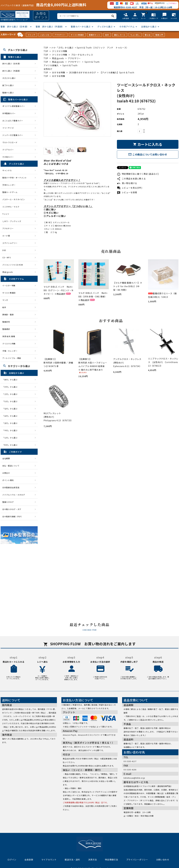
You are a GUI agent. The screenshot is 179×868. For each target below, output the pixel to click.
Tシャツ (6, 214)
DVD (4, 250)
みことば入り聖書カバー (13, 121)
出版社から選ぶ (149, 27)
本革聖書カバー (9, 113)
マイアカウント (49, 860)
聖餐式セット (95, 35)
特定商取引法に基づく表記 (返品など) (138, 174)
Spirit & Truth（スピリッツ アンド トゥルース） (103, 48)
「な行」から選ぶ (11, 409)
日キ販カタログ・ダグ (12, 509)
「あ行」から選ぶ (11, 380)
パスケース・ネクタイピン (14, 199)
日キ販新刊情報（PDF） (13, 516)
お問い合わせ (163, 860)
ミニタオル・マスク (11, 207)
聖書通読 (6, 329)
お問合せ (6, 473)
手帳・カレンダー (10, 351)
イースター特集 (9, 285)
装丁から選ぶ (8, 85)
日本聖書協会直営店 (11, 487)
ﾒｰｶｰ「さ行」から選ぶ (63, 48)
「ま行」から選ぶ (11, 423)
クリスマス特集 (60, 51)
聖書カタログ (8, 502)
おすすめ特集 (59, 72)
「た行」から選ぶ (11, 401)
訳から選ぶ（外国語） (12, 71)
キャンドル (7, 170)
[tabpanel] (77, 109)
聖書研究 (6, 322)
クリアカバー (8, 150)
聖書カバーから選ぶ (81, 27)
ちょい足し (135, 35)
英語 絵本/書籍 (9, 336)
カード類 (6, 236)
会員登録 (29, 860)
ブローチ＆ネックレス (82, 55)
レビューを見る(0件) (130, 188)
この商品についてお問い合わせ (148, 154)
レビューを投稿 (127, 192)
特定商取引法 (111, 860)
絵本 (107, 35)
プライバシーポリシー (137, 860)
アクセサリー (60, 35)
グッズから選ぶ (105, 27)
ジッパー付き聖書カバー (13, 135)
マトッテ (31, 35)
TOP (46, 48)
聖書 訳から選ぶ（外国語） (50, 27)
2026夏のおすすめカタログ (83, 72)
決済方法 (93, 860)
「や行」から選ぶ (11, 430)
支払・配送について (11, 466)
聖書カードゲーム (10, 192)
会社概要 (6, 458)
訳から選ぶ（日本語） (12, 63)
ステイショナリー (10, 243)
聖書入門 (159, 35)
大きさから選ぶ (9, 78)
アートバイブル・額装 (12, 358)
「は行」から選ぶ (11, 416)
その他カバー (8, 157)
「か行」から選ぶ (11, 387)
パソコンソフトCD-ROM (13, 265)
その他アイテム (127, 27)
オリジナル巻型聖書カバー (14, 106)
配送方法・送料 (72, 860)
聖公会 (148, 35)
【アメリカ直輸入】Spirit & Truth (117, 72)
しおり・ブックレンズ (12, 221)
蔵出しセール (120, 35)
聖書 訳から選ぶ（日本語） (15, 27)
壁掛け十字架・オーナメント (15, 178)
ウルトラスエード (10, 142)
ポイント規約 (8, 480)
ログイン (12, 860)
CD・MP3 (7, 257)
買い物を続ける (127, 183)
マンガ (5, 300)
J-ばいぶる (45, 35)
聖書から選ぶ (8, 93)
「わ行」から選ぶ (11, 445)
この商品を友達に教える (131, 179)
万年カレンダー (9, 185)
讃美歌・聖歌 (8, 314)
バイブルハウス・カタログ (14, 495)
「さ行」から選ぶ (11, 394)
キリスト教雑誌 (77, 35)
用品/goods (58, 58)
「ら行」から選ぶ (11, 438)
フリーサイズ (8, 128)
